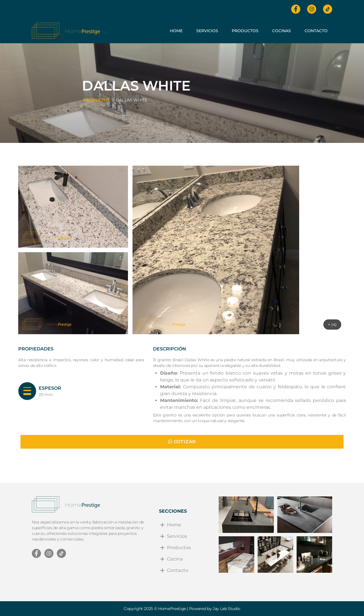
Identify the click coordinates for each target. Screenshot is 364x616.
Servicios (207, 31)
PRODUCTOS (96, 100)
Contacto (316, 31)
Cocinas (282, 31)
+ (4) (332, 325)
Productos (245, 31)
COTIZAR (182, 442)
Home (176, 31)
